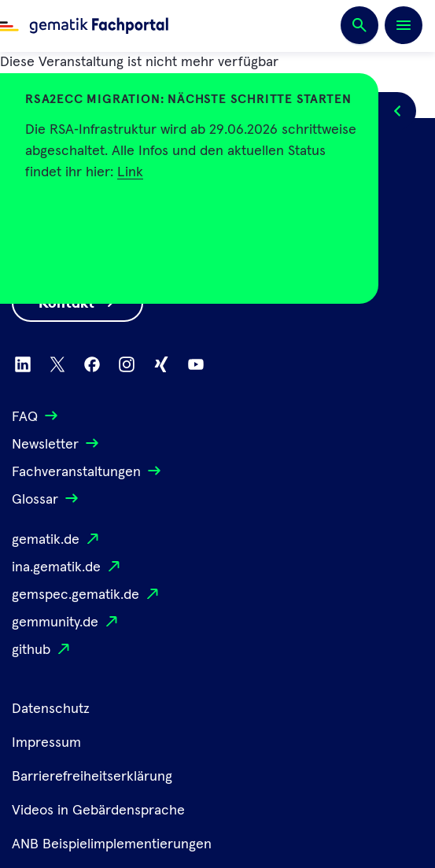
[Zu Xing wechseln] (161, 364)
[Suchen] (359, 26)
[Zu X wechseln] (57, 364)
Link (130, 172)
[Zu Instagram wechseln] (127, 364)
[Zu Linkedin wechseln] (23, 364)
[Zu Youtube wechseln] (196, 364)
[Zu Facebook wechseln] (92, 364)
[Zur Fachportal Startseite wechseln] (84, 26)
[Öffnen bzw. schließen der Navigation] (404, 25)
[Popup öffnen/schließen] (397, 111)
